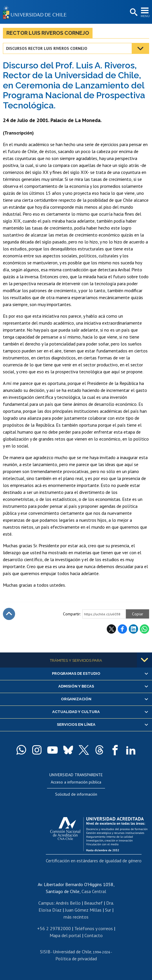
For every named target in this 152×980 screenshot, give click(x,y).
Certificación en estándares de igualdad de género (94, 861)
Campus (46, 903)
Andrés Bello (68, 903)
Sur (108, 910)
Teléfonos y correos (94, 928)
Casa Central (94, 891)
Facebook (122, 629)
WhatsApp (144, 629)
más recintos (76, 917)
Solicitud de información (76, 794)
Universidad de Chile (72, 952)
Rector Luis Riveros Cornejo (48, 33)
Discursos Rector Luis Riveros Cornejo (47, 48)
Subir (9, 614)
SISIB (45, 952)
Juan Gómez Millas (83, 910)
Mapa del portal (65, 935)
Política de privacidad (76, 959)
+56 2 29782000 (54, 928)
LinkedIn (133, 629)
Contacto (94, 935)
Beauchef (93, 903)
